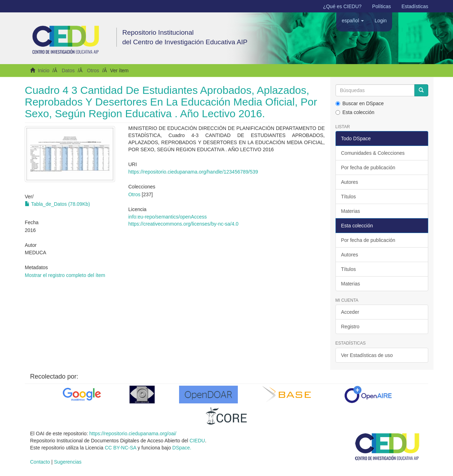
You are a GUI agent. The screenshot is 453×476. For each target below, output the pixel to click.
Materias (351, 211)
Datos (68, 70)
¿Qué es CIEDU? (342, 6)
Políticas (382, 6)
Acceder (350, 312)
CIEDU (197, 441)
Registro (350, 327)
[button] (353, 21)
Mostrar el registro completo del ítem (65, 275)
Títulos (349, 197)
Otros (93, 70)
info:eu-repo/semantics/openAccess (167, 217)
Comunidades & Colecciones (373, 153)
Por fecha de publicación (368, 168)
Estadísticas (415, 6)
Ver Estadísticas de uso (367, 355)
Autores (350, 182)
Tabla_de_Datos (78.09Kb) (57, 204)
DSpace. (182, 448)
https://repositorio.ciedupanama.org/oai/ (133, 433)
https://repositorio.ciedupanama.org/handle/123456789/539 (193, 172)
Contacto (40, 462)
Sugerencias (68, 462)
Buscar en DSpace (360, 103)
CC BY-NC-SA (121, 448)
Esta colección (355, 112)
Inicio (44, 70)
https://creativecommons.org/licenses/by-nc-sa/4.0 (183, 224)
